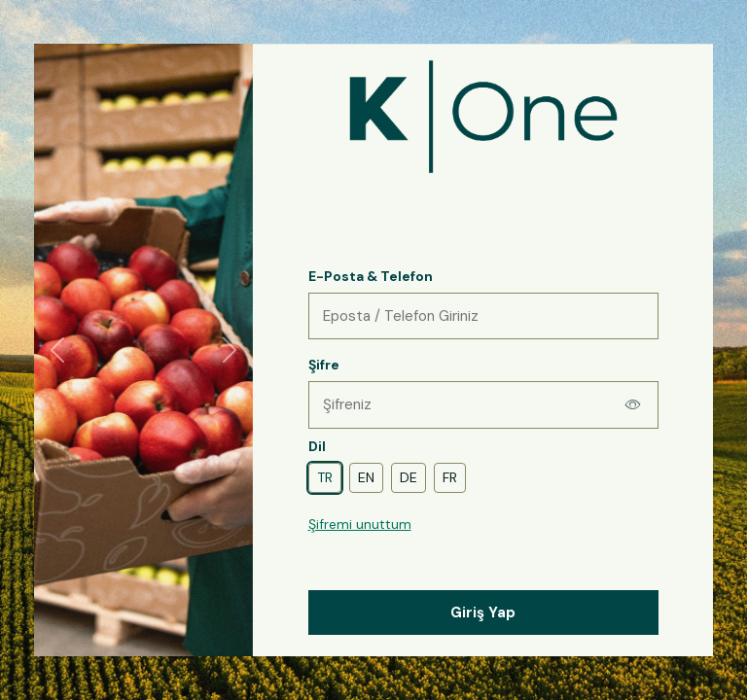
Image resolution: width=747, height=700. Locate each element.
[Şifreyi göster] (633, 405)
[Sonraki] (230, 350)
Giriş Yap (483, 612)
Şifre (324, 365)
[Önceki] (57, 350)
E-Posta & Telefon (371, 276)
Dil (317, 446)
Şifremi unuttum (360, 524)
